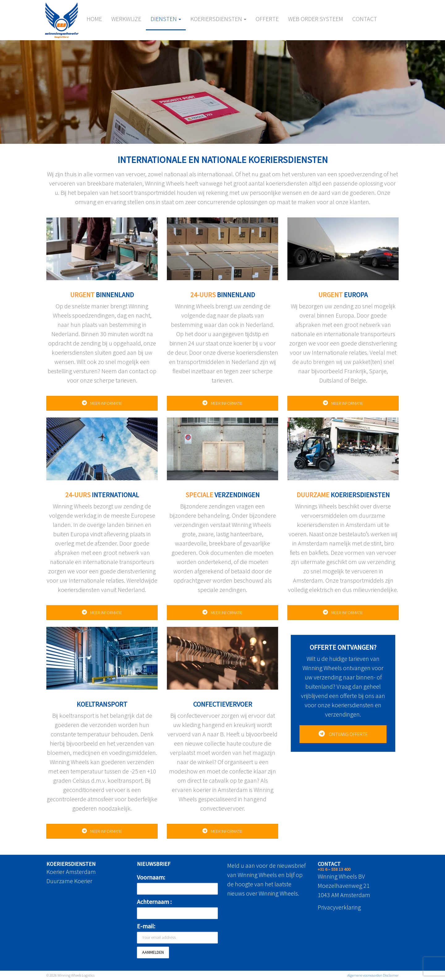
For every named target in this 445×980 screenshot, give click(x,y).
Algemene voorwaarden (365, 975)
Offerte (267, 19)
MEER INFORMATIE (102, 403)
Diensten (166, 19)
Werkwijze (126, 19)
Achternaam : (154, 902)
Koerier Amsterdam (71, 872)
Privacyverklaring (339, 907)
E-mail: (146, 926)
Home (94, 19)
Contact (365, 19)
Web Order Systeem (316, 19)
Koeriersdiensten (218, 19)
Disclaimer (391, 975)
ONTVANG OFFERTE (343, 734)
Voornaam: (151, 877)
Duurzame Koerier (69, 881)
